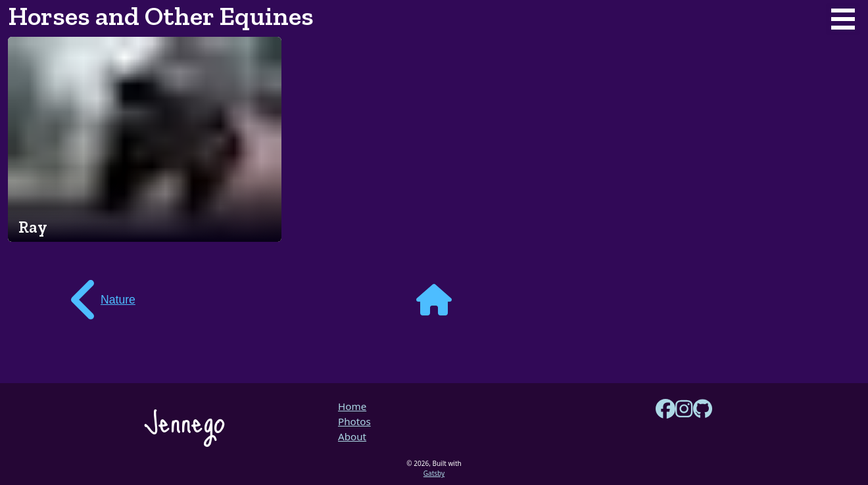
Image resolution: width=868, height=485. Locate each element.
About (352, 436)
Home (352, 406)
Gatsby (434, 473)
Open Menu (843, 19)
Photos (354, 421)
